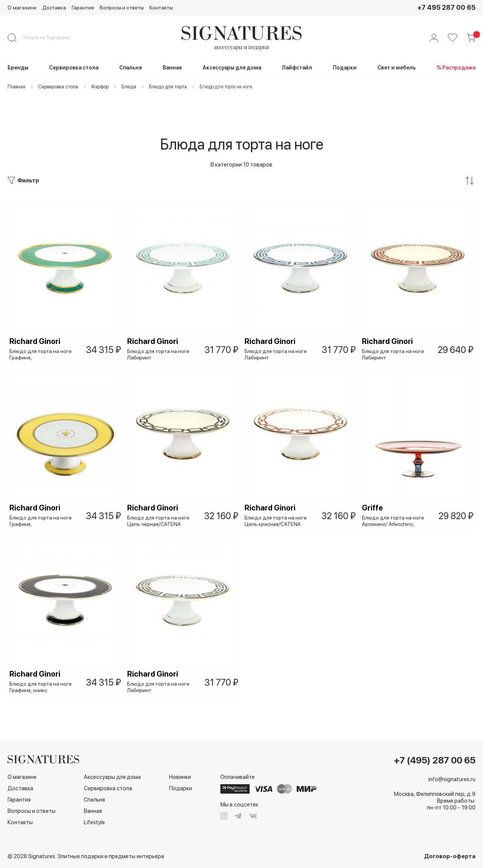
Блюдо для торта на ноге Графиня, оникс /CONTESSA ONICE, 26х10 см (43, 685)
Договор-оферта (450, 856)
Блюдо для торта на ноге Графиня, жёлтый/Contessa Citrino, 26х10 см (42, 509)
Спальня (94, 800)
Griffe (374, 495)
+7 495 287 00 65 (446, 7)
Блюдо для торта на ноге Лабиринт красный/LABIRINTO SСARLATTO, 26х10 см (395, 332)
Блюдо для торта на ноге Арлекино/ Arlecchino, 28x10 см (395, 509)
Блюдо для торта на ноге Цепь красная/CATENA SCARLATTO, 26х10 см (278, 509)
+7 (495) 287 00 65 (435, 760)
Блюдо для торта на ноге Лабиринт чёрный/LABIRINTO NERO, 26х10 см (160, 685)
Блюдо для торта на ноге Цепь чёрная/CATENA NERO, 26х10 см (160, 509)
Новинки (180, 777)
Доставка (54, 8)
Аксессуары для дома (112, 777)
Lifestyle (94, 822)
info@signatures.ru (452, 779)
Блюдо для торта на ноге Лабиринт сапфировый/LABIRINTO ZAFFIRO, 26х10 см (278, 332)
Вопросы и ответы (122, 8)
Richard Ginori (37, 319)
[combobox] (53, 38)
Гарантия (83, 8)
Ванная (93, 811)
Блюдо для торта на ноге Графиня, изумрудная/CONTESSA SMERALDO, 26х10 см (42, 332)
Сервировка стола (108, 788)
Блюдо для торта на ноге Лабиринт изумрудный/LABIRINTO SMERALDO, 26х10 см (160, 332)
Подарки (181, 788)
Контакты (161, 8)
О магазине (22, 8)
